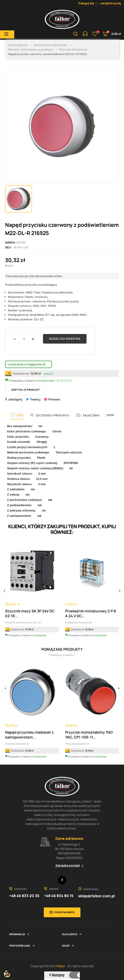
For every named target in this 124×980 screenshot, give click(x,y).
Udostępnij (15, 399)
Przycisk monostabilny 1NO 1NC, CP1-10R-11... (89, 735)
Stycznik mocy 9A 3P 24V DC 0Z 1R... (30, 613)
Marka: (10, 242)
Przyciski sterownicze (17, 744)
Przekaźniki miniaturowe (79, 622)
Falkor (61, 966)
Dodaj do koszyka (65, 339)
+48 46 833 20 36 (24, 896)
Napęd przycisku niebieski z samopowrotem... (29, 735)
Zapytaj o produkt (26, 390)
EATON (21, 242)
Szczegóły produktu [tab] (50, 415)
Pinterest (54, 399)
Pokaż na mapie (64, 912)
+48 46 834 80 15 (59, 896)
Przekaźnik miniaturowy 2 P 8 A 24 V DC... (91, 613)
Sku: (8, 247)
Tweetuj (35, 399)
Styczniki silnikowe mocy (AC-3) (23, 622)
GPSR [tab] (110, 415)
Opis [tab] (17, 415)
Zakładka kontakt (68, 865)
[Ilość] (24, 339)
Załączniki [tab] (88, 415)
